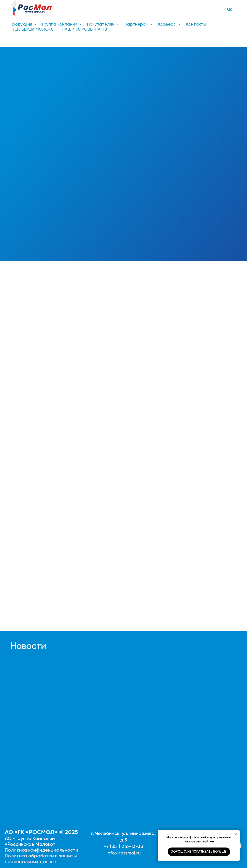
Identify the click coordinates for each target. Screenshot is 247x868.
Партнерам (137, 24)
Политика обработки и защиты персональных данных (41, 859)
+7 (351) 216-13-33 (123, 846)
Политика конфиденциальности (41, 850)
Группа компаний (60, 24)
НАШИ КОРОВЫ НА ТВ (84, 29)
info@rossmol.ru (124, 853)
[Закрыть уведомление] (236, 834)
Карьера (168, 24)
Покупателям (101, 24)
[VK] (230, 10)
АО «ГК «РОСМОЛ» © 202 (40, 832)
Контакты (196, 24)
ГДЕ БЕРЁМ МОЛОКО (34, 29)
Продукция (21, 24)
